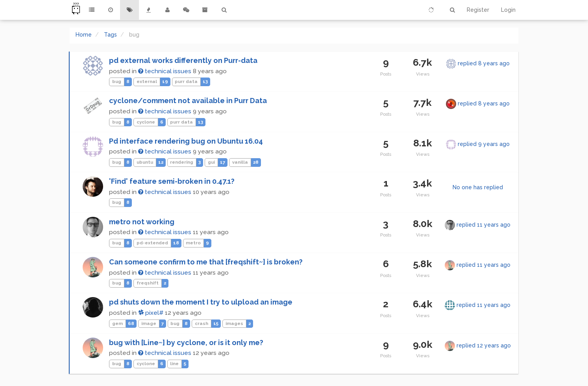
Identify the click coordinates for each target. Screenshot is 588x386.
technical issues (165, 71)
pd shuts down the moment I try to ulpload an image (201, 302)
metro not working (142, 222)
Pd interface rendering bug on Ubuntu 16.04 (186, 141)
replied (484, 63)
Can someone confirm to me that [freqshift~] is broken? (206, 262)
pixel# (151, 313)
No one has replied (478, 187)
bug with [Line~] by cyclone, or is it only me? (186, 343)
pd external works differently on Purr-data (183, 60)
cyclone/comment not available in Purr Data (188, 101)
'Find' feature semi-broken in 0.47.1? (172, 181)
